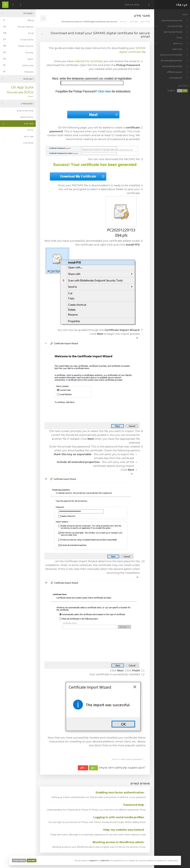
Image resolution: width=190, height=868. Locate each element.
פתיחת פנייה (18, 143)
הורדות (18, 130)
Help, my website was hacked (124, 830)
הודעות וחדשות (18, 117)
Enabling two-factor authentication (121, 793)
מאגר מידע (134, 22)
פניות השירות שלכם (18, 111)
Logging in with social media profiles (119, 817)
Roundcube (15, 92)
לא (83, 768)
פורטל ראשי (145, 22)
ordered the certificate (88, 61)
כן (93, 768)
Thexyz (31, 96)
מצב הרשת (18, 136)
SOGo (29, 92)
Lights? (178, 91)
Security (123, 22)
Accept (32, 860)
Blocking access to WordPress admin (119, 842)
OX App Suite (22, 87)
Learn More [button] (19, 860)
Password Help (135, 805)
